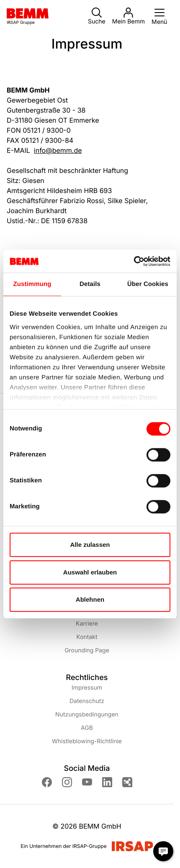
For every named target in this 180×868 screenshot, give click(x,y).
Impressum (87, 688)
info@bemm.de (58, 150)
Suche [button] (97, 16)
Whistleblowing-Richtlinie (87, 741)
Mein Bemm (129, 16)
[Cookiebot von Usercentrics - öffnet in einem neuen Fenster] (134, 261)
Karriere (87, 624)
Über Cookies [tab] (148, 284)
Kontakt (87, 637)
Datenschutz (87, 701)
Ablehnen (90, 599)
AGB (87, 728)
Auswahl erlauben (90, 572)
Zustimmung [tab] (32, 284)
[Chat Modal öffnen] (163, 851)
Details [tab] (90, 284)
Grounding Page (87, 650)
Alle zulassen (90, 545)
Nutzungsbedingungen (87, 715)
